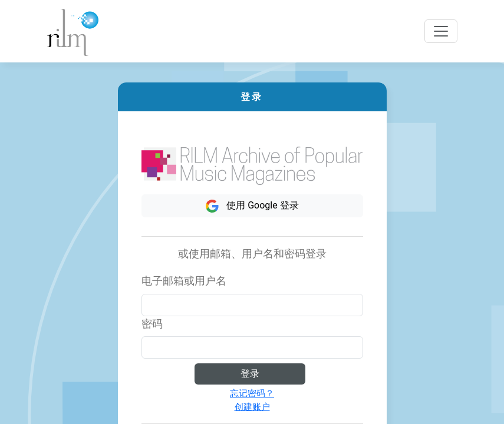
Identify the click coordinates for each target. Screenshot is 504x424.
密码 (152, 324)
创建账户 (252, 407)
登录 (250, 374)
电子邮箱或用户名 (184, 281)
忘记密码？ (252, 393)
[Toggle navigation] (441, 31)
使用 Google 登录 (252, 206)
